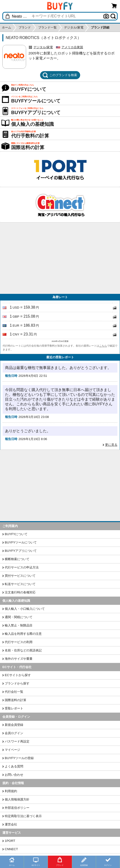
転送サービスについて (20, 584)
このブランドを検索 (60, 75)
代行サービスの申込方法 (22, 567)
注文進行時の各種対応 (20, 592)
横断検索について (17, 559)
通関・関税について (19, 617)
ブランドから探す (17, 683)
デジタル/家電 (43, 47)
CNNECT (11, 849)
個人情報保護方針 (17, 799)
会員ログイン (14, 733)
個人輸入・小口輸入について (25, 609)
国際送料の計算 (16, 700)
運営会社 (11, 824)
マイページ (12, 750)
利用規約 (11, 791)
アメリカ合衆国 (72, 47)
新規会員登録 (14, 725)
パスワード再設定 (17, 741)
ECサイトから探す (18, 675)
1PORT (10, 841)
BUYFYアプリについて (21, 551)
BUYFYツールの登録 (19, 758)
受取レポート (14, 708)
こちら (103, 346)
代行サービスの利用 (19, 642)
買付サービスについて (20, 576)
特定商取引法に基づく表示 (23, 816)
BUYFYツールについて (21, 542)
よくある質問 (14, 766)
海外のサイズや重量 (19, 659)
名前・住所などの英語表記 (23, 650)
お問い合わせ (14, 775)
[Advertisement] (60, 258)
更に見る (111, 445)
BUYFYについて (16, 534)
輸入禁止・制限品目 (19, 625)
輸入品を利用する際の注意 (23, 634)
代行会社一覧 (14, 692)
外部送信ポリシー (17, 808)
